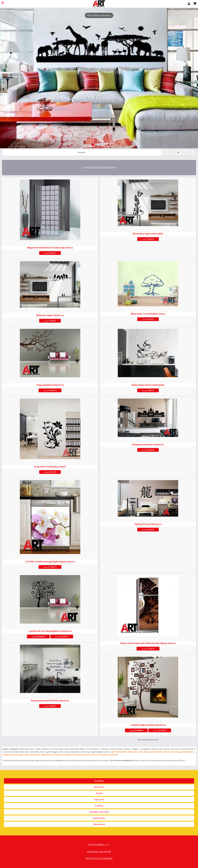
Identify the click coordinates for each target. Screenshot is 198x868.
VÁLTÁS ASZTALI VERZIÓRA (99, 859)
